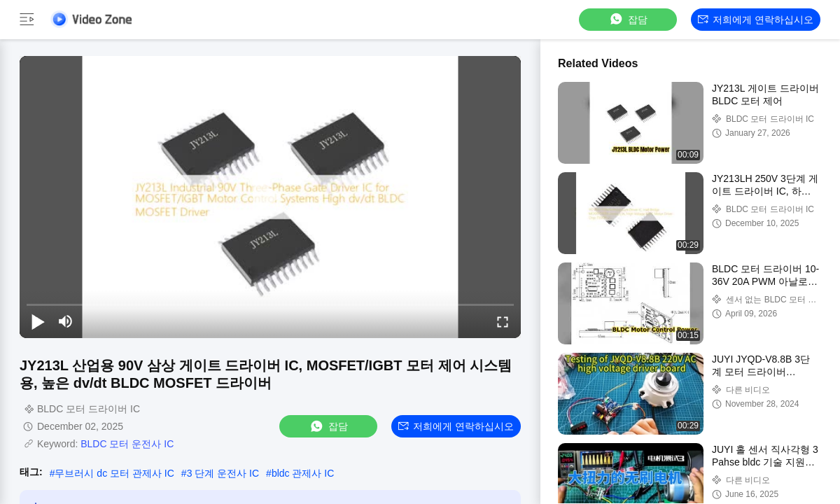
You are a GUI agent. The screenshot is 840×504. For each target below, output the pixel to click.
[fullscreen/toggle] (503, 321)
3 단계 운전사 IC (223, 473)
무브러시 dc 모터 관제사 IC (114, 473)
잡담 (628, 19)
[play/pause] (38, 321)
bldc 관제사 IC (303, 473)
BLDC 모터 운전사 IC (127, 444)
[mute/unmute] (66, 321)
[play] (270, 197)
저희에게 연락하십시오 (756, 20)
